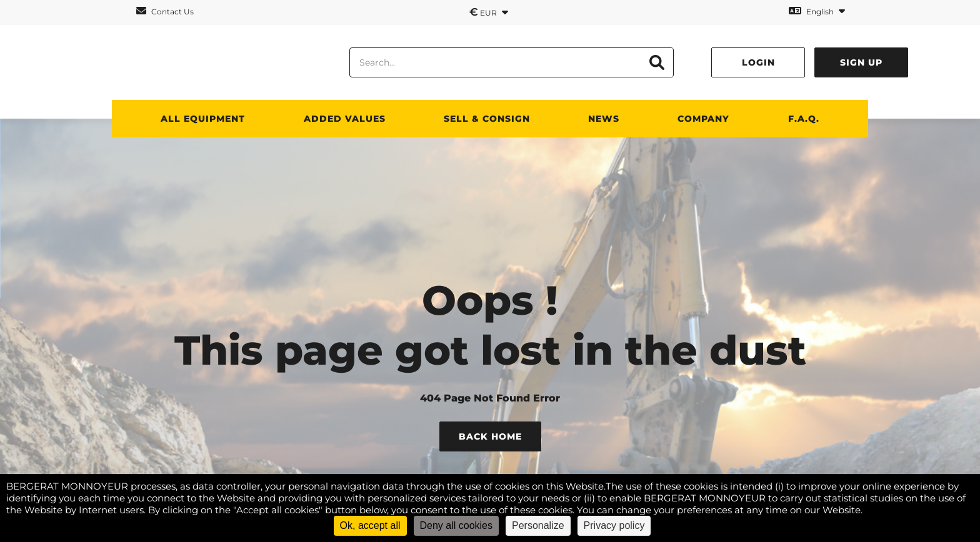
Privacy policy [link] (614, 525)
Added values (345, 119)
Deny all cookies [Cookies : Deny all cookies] (457, 525)
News (604, 119)
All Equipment (203, 119)
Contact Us (165, 11)
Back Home (490, 436)
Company (703, 119)
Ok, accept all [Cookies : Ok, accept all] (370, 525)
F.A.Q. (804, 119)
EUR (489, 12)
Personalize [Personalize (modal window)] (538, 525)
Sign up (861, 62)
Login (758, 62)
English (817, 11)
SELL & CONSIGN (487, 119)
